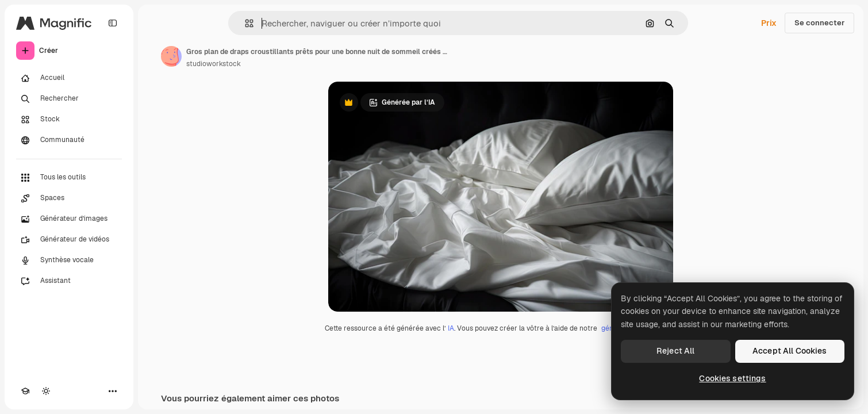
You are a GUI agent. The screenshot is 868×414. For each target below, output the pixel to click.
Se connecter (819, 23)
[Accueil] (69, 78)
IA (451, 328)
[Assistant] (69, 281)
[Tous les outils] (69, 178)
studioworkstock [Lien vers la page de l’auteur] (214, 64)
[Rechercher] (69, 99)
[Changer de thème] (46, 391)
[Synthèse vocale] (69, 260)
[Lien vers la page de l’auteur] (171, 56)
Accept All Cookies (790, 351)
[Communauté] (69, 140)
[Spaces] (69, 198)
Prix (769, 23)
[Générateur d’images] (69, 219)
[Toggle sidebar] (113, 23)
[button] (245, 23)
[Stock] (69, 120)
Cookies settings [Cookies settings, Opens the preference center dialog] (732, 378)
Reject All (675, 351)
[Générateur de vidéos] (69, 240)
